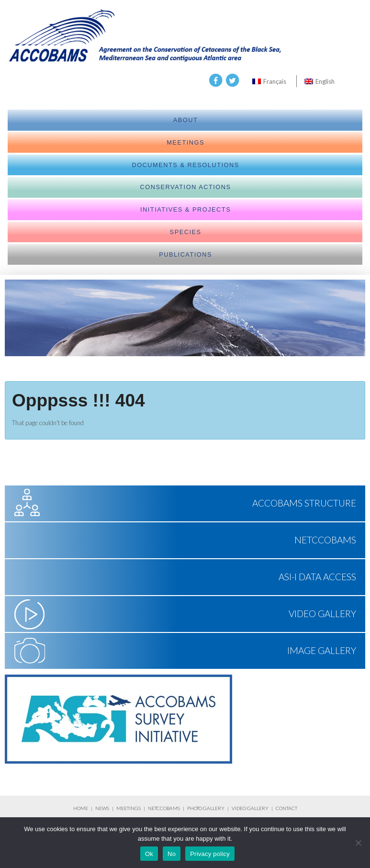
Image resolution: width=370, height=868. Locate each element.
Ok (149, 854)
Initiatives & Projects (185, 209)
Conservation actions (186, 187)
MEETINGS (129, 808)
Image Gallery (322, 650)
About (186, 120)
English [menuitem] (325, 81)
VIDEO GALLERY (250, 808)
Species (186, 232)
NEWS (103, 808)
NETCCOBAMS (325, 540)
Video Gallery (322, 614)
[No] (358, 843)
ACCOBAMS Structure (304, 503)
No (172, 854)
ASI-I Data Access (317, 577)
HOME (81, 808)
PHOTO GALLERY (206, 808)
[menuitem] (269, 81)
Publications (185, 254)
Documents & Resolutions (185, 165)
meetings (185, 142)
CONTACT (286, 808)
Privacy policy (210, 854)
